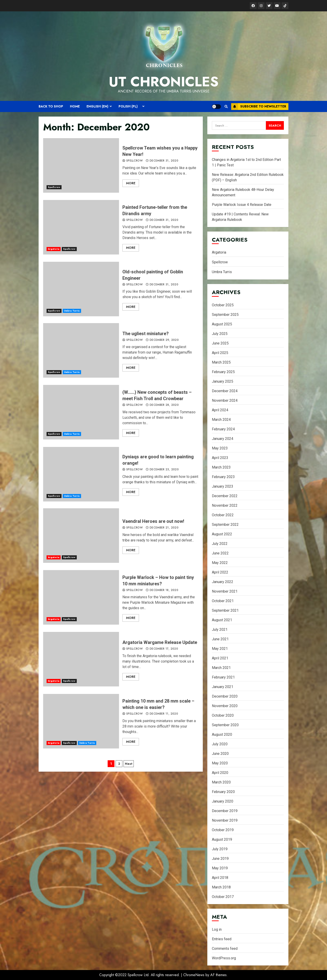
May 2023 (220, 448)
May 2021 (220, 649)
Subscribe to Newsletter (259, 107)
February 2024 (223, 429)
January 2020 (223, 801)
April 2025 (220, 353)
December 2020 (225, 696)
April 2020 (220, 773)
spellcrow (133, 161)
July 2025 (220, 334)
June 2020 (220, 754)
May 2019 (220, 868)
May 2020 (220, 763)
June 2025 (220, 343)
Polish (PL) (128, 106)
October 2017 (223, 897)
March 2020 (221, 782)
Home (75, 106)
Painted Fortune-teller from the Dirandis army (81, 227)
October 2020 (223, 715)
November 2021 (225, 591)
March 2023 (221, 467)
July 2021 (220, 630)
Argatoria (54, 249)
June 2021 (220, 639)
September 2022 (225, 525)
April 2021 (220, 658)
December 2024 (225, 391)
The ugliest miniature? (81, 350)
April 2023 (220, 458)
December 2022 (225, 496)
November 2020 (225, 706)
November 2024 (225, 400)
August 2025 (222, 324)
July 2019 (220, 849)
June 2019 (220, 859)
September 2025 (225, 315)
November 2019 (225, 820)
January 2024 (223, 439)
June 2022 (220, 553)
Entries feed (222, 939)
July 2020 (220, 744)
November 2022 (225, 505)
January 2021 (223, 687)
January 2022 (223, 582)
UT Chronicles (164, 82)
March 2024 (221, 420)
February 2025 (223, 372)
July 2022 (220, 544)
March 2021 (221, 668)
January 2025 (223, 381)
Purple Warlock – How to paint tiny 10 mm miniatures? (81, 597)
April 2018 (220, 878)
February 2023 (223, 477)
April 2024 (220, 410)
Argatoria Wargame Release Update (81, 659)
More (131, 183)
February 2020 (223, 792)
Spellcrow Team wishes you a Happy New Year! (81, 165)
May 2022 (220, 563)
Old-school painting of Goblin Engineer (81, 289)
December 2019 (225, 811)
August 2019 (222, 839)
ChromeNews (194, 975)
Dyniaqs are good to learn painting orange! (81, 474)
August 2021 (222, 620)
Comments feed (225, 949)
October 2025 (223, 305)
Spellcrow (54, 187)
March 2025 (221, 362)
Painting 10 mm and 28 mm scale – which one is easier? (81, 721)
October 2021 (223, 601)
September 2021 (225, 610)
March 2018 (221, 887)
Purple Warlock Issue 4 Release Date (242, 205)
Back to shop (51, 106)
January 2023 (223, 486)
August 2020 (222, 734)
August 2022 (222, 534)
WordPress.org (224, 958)
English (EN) (97, 106)
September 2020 (225, 725)
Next (129, 764)
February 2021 (223, 677)
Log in (217, 929)
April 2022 (220, 572)
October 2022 (223, 515)
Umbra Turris (72, 311)
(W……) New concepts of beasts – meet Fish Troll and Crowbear (81, 412)
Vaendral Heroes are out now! (81, 536)
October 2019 (223, 830)
